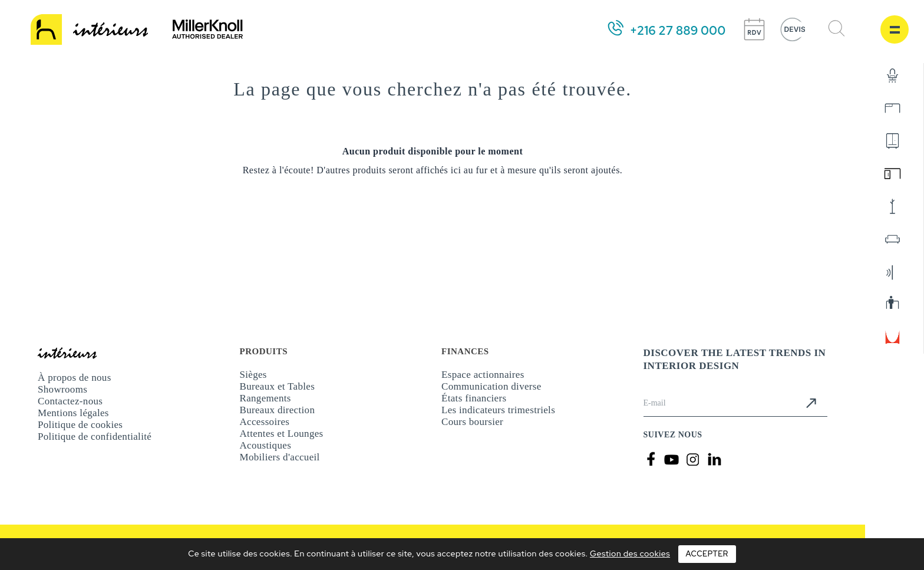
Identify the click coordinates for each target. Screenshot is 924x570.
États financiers (474, 398)
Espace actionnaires (483, 375)
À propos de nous (75, 378)
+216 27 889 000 (678, 31)
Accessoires (265, 422)
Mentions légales (73, 413)
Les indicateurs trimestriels (498, 410)
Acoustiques (266, 445)
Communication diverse (491, 386)
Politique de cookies (80, 425)
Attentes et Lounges (282, 434)
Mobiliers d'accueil (280, 457)
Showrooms (62, 389)
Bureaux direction (278, 410)
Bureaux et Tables (278, 386)
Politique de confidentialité (95, 436)
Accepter (707, 554)
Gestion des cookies (630, 553)
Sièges (253, 375)
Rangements (265, 398)
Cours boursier (472, 422)
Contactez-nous (70, 401)
